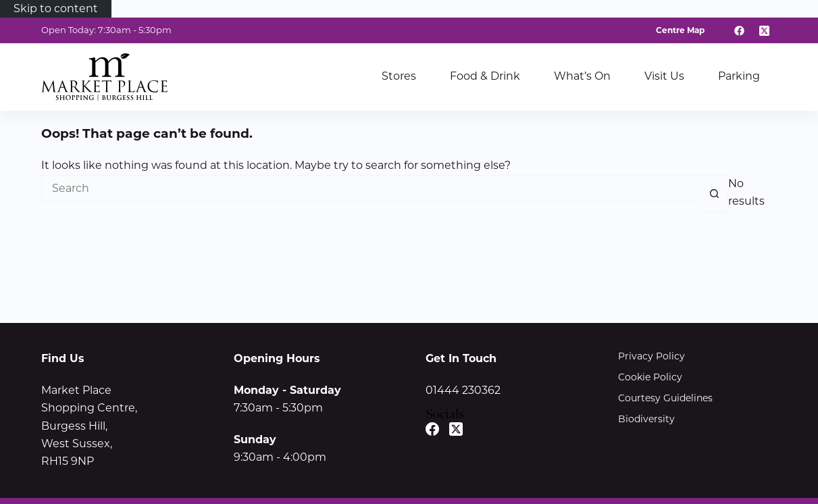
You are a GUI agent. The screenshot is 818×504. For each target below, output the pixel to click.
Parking (739, 76)
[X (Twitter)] (765, 30)
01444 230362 (463, 390)
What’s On (582, 76)
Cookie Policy (650, 377)
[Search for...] (371, 188)
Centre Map (680, 30)
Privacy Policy (651, 356)
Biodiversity (646, 419)
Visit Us (664, 76)
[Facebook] (739, 30)
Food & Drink (485, 76)
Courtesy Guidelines (665, 398)
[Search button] (715, 194)
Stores (399, 76)
